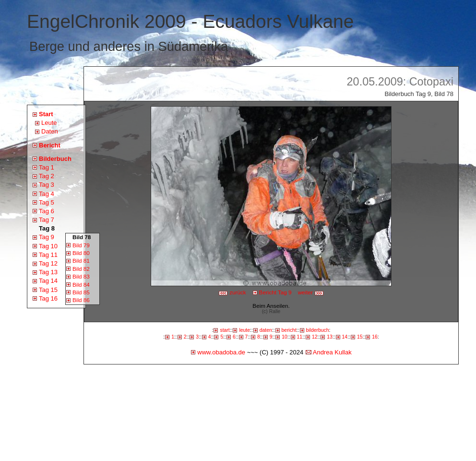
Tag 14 (48, 281)
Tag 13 (48, 272)
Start (46, 114)
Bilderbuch (55, 159)
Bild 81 (81, 261)
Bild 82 (81, 269)
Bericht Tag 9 (275, 292)
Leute (49, 123)
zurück (232, 292)
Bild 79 (81, 245)
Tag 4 (47, 194)
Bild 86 (81, 300)
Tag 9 (47, 237)
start (225, 330)
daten (266, 330)
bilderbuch (318, 330)
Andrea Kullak (332, 352)
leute (244, 330)
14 (345, 337)
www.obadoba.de (221, 352)
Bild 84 (81, 285)
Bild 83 (81, 276)
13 (330, 337)
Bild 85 (81, 292)
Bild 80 (81, 253)
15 (360, 337)
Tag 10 (48, 246)
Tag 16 (48, 298)
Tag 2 (47, 176)
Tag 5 (47, 202)
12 (315, 337)
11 (300, 337)
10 (285, 337)
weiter (311, 292)
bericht (289, 330)
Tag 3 (47, 185)
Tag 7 (47, 220)
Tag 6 (47, 211)
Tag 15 (48, 290)
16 (375, 337)
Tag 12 (48, 263)
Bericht (50, 145)
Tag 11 (48, 255)
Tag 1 (47, 167)
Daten (50, 131)
